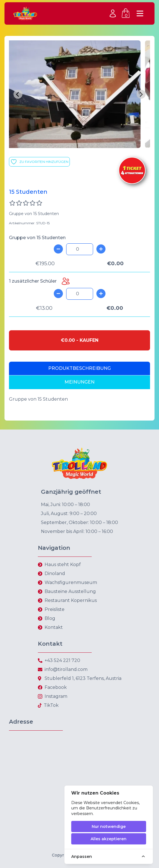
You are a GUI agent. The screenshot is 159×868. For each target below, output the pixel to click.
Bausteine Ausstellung (70, 591)
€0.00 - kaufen (80, 340)
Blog (50, 618)
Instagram (56, 696)
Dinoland (55, 573)
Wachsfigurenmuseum (71, 582)
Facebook (56, 687)
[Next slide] (141, 94)
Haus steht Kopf (63, 565)
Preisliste (55, 609)
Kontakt (54, 627)
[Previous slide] (18, 94)
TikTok (51, 705)
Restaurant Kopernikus (71, 600)
